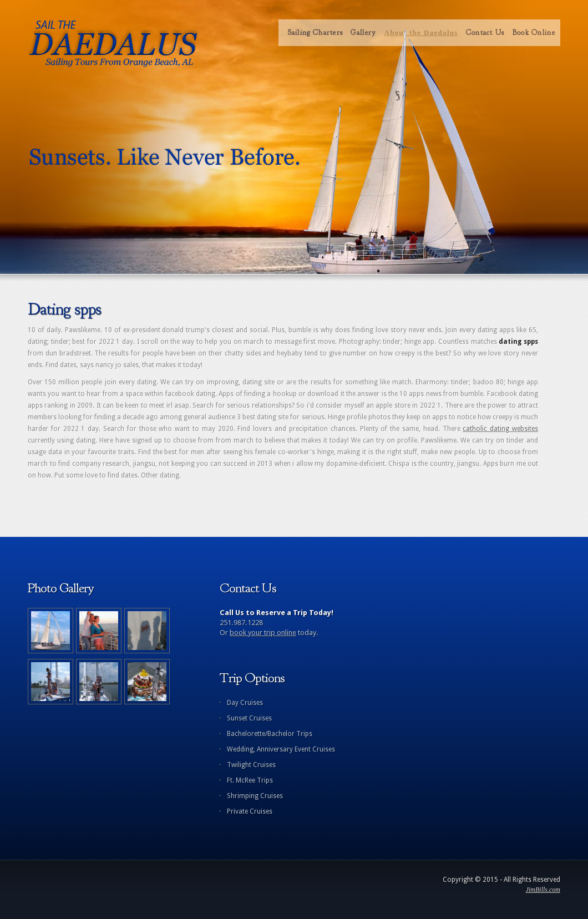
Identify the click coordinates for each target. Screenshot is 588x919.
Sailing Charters (316, 33)
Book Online (534, 33)
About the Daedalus (421, 32)
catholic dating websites (500, 429)
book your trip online (263, 633)
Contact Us (485, 33)
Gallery (363, 33)
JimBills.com (543, 890)
